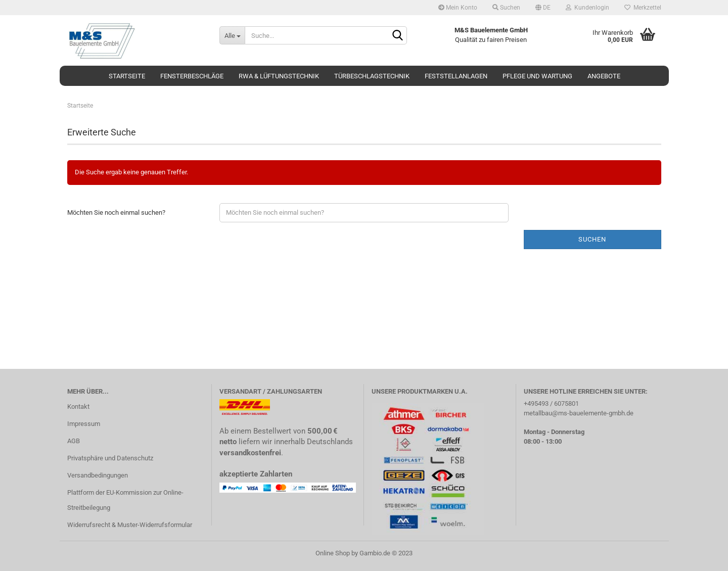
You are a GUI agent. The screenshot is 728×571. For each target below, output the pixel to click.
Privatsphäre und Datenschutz (110, 458)
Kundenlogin (587, 8)
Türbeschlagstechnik (372, 76)
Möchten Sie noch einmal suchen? (116, 212)
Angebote (604, 76)
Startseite (127, 76)
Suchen (506, 8)
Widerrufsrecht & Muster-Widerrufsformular (130, 525)
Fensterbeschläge (192, 76)
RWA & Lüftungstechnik (279, 76)
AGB (74, 441)
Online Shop (333, 553)
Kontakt (78, 407)
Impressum (84, 424)
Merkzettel (643, 8)
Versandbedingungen (98, 475)
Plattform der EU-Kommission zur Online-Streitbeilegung (125, 500)
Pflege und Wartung (537, 76)
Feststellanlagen (456, 76)
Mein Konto (458, 8)
